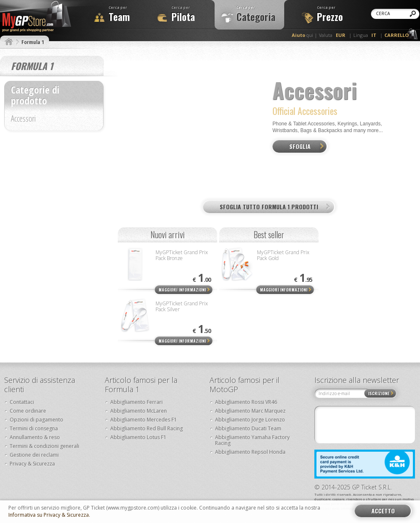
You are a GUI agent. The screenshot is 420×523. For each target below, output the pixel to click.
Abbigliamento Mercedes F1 (144, 420)
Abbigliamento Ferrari (136, 402)
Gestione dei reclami (34, 455)
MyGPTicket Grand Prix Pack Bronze (182, 255)
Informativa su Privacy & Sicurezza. (49, 515)
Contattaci (22, 402)
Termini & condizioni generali (44, 446)
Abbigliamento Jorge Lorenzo (250, 420)
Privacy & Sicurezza (32, 464)
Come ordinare (28, 411)
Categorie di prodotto (35, 95)
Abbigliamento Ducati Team (248, 428)
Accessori (23, 119)
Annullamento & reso (35, 437)
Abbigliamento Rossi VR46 (246, 402)
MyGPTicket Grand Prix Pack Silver (182, 306)
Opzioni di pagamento (36, 420)
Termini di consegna (34, 428)
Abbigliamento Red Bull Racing (146, 428)
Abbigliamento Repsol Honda (250, 452)
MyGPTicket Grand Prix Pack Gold (283, 255)
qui (302, 35)
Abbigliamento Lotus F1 (138, 437)
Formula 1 (33, 42)
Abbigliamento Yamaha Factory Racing (252, 440)
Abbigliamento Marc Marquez (250, 411)
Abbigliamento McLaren (139, 411)
